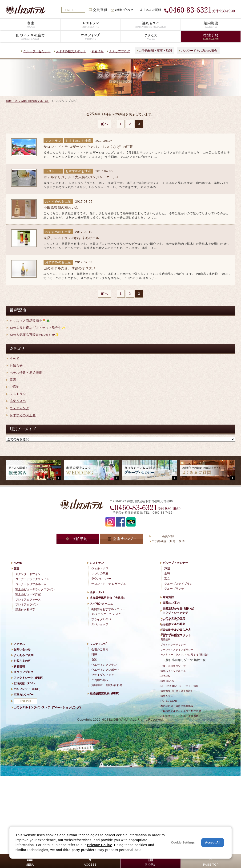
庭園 (13, 380)
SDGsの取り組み (170, 635)
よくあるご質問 (24, 655)
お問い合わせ (22, 649)
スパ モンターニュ (101, 604)
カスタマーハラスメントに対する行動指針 (185, 655)
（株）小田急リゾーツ (173, 666)
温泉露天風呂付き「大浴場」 (108, 598)
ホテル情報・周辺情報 (26, 373)
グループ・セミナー (37, 51)
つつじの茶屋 (100, 573)
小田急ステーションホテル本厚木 (180, 716)
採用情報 (166, 630)
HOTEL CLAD (169, 701)
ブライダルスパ (101, 619)
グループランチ (174, 589)
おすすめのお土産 (23, 415)
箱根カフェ (167, 696)
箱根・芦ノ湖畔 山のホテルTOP (28, 101)
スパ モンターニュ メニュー (109, 614)
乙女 (167, 579)
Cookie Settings (183, 842)
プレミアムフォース (28, 600)
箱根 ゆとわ (167, 681)
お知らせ (16, 366)
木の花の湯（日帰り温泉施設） (178, 706)
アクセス (19, 644)
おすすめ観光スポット (71, 51)
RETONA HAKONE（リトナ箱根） (181, 686)
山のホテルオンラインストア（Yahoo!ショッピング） (48, 707)
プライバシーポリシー (173, 645)
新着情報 (98, 51)
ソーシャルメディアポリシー (177, 650)
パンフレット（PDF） (28, 689)
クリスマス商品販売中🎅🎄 (30, 321)
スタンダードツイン (28, 574)
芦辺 (167, 568)
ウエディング (98, 644)
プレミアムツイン (27, 604)
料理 (94, 655)
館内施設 (168, 597)
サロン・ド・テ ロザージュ (109, 584)
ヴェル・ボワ (100, 568)
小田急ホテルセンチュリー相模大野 (181, 711)
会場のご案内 (100, 649)
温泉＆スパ (18, 401)
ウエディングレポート (105, 670)
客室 (16, 568)
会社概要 (166, 625)
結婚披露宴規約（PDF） (105, 694)
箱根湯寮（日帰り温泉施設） (177, 691)
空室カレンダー (24, 695)
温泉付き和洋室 (25, 610)
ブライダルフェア (103, 675)
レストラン (18, 394)
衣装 (94, 660)
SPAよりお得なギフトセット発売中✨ (38, 328)
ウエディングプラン (104, 665)
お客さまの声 (22, 661)
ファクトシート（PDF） (29, 678)
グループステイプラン (178, 584)
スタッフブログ (120, 51)
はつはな (166, 676)
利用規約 (166, 639)
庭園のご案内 (171, 603)
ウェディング (19, 408)
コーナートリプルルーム (31, 584)
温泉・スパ (97, 592)
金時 (167, 573)
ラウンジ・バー (101, 579)
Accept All (213, 842)
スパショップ (100, 624)
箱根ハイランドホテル (173, 671)
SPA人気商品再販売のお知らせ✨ (34, 335)
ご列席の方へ (100, 680)
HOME (18, 563)
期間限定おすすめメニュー (108, 609)
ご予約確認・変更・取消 (156, 51)
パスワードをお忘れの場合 (199, 51)
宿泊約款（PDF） (25, 683)
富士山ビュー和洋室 (28, 594)
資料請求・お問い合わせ (107, 685)
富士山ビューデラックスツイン (35, 589)
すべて (14, 359)
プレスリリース (169, 620)
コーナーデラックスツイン (32, 579)
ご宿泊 (14, 387)
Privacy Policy (100, 845)
